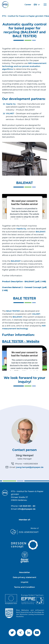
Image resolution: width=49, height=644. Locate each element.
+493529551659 (30, 464)
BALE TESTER (13, 311)
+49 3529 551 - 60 (27, 506)
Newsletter (24, 572)
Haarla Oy (11, 104)
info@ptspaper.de (26, 509)
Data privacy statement (24, 577)
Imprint (24, 582)
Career (28, 5)
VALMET (10, 113)
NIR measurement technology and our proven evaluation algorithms (24, 66)
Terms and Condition (24, 587)
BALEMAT (41, 232)
